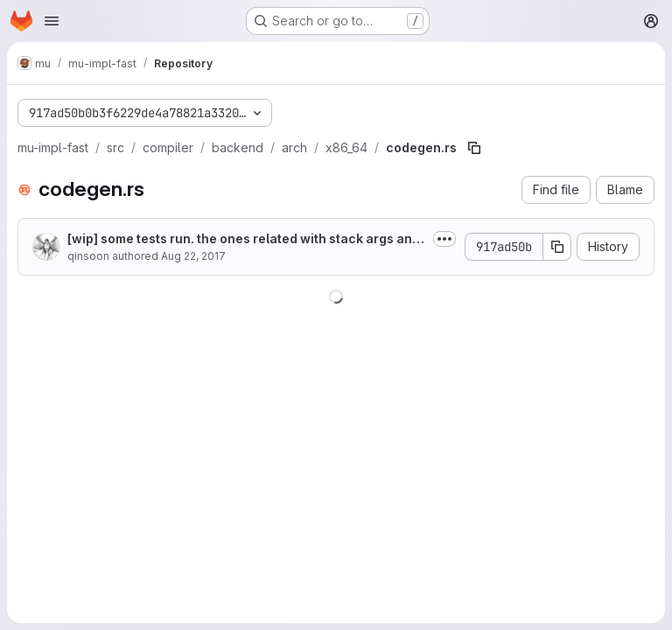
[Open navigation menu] (52, 21)
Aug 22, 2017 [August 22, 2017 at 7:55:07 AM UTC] (193, 256)
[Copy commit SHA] (557, 247)
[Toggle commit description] (444, 239)
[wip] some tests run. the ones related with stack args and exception (244, 239)
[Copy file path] (474, 148)
